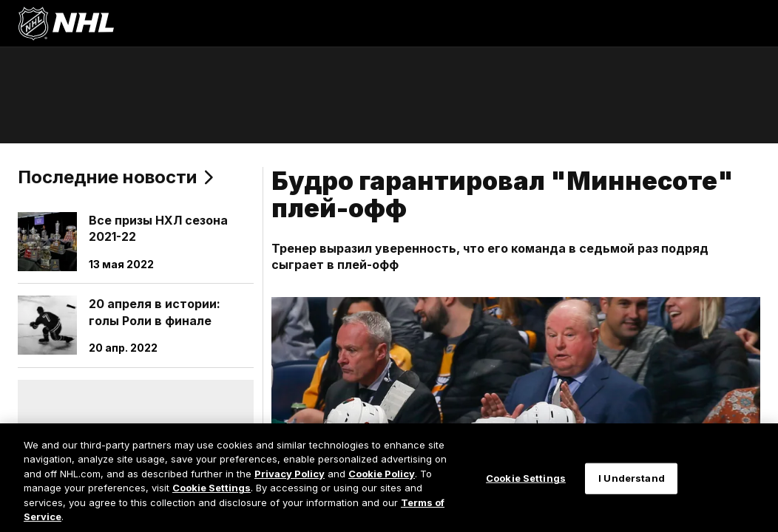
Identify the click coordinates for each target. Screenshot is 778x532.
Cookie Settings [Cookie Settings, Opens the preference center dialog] (526, 478)
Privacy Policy (290, 474)
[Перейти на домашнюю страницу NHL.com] (66, 24)
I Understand (632, 478)
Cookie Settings (212, 488)
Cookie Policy (382, 474)
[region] (389, 478)
